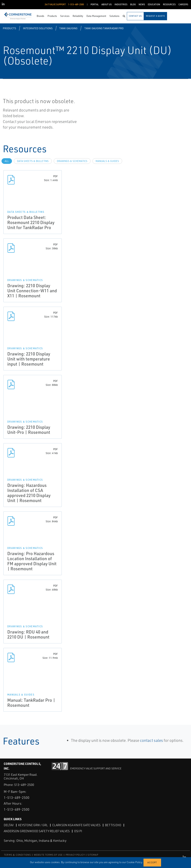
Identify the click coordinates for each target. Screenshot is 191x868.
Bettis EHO (113, 825)
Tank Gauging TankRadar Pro (104, 28)
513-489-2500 (24, 785)
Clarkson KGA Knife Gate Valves (76, 825)
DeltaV (9, 825)
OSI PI (78, 831)
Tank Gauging (68, 28)
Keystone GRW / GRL (33, 825)
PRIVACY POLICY (75, 855)
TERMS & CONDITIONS (17, 855)
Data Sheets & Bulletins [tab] (33, 161)
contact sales (151, 740)
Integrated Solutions (38, 28)
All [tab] (7, 161)
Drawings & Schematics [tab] (72, 161)
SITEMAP (93, 855)
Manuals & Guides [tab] (107, 161)
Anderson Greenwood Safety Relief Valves (37, 831)
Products (9, 28)
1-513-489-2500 (17, 798)
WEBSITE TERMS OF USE (48, 855)
